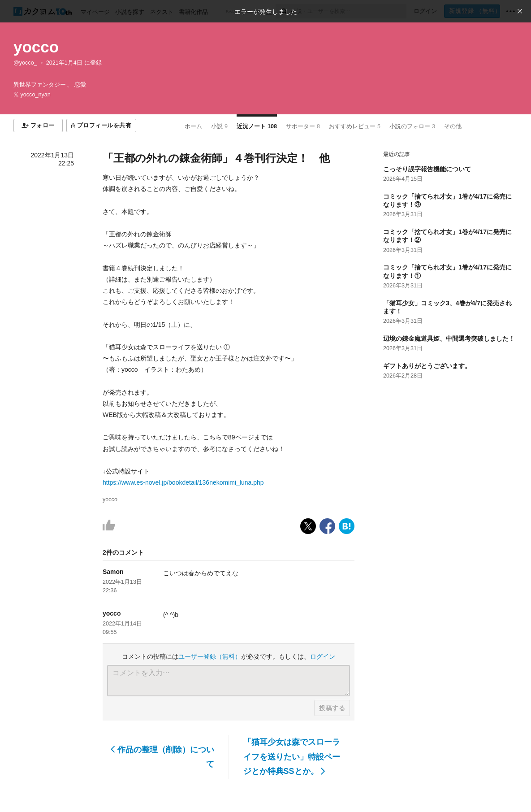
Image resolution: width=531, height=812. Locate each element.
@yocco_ (25, 63)
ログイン (323, 656)
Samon (113, 572)
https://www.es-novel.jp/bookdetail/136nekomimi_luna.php (183, 482)
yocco (36, 47)
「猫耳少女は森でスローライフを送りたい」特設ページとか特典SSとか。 (292, 757)
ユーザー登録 (210, 656)
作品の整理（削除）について (162, 757)
